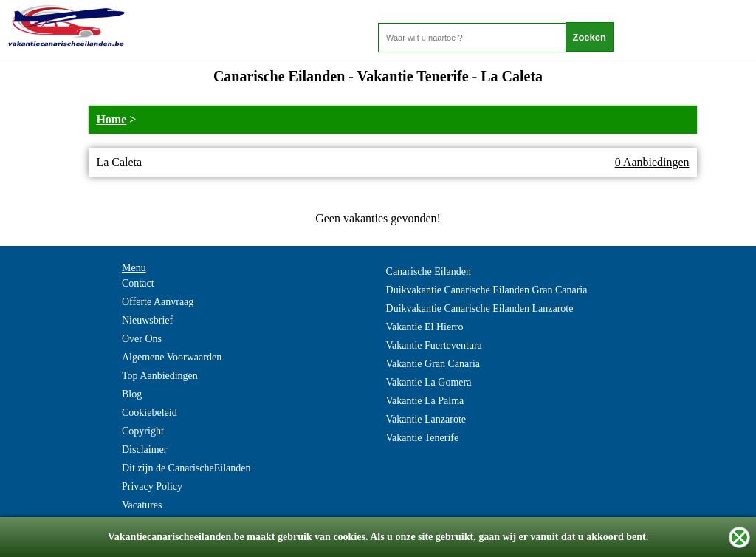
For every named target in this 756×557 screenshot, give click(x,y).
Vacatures (142, 505)
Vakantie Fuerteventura (434, 345)
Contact (138, 283)
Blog (132, 394)
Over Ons (142, 339)
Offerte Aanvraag (158, 302)
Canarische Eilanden (429, 271)
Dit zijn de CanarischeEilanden (186, 468)
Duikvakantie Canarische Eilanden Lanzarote (480, 308)
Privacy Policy (152, 486)
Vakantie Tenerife (423, 438)
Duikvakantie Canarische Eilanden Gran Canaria (487, 290)
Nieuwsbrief (147, 320)
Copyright (143, 431)
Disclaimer (144, 450)
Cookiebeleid (150, 413)
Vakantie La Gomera (429, 382)
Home (111, 119)
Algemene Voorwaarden (172, 357)
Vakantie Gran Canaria (433, 364)
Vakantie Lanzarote (426, 419)
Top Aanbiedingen (160, 376)
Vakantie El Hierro (425, 327)
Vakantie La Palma (425, 401)
